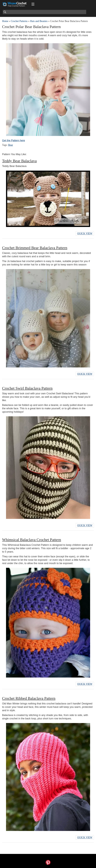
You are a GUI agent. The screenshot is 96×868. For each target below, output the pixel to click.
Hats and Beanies (39, 21)
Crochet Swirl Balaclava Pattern (27, 388)
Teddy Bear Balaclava (19, 161)
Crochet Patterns (19, 21)
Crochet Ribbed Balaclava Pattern (29, 698)
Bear (11, 145)
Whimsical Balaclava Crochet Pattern (32, 540)
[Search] (44, 12)
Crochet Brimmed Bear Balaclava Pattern (35, 248)
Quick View (85, 233)
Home (5, 21)
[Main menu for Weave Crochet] (33, 4)
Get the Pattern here (14, 140)
